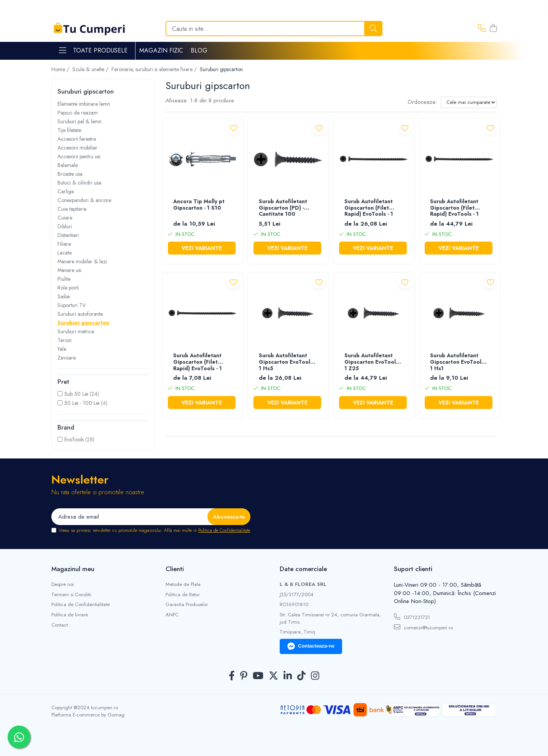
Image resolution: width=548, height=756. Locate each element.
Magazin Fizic (161, 50)
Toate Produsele (93, 51)
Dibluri (65, 226)
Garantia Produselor (187, 605)
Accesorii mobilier (77, 148)
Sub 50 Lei (76, 394)
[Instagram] (315, 676)
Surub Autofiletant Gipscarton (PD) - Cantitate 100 (283, 208)
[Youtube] (258, 676)
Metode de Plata (183, 584)
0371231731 (412, 617)
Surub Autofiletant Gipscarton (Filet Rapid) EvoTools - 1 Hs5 (369, 208)
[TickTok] (301, 676)
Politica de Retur (183, 595)
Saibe (64, 296)
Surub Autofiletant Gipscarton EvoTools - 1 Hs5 (287, 362)
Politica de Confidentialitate (224, 530)
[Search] (274, 29)
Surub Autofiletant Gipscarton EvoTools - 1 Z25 (373, 362)
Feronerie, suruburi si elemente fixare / (155, 69)
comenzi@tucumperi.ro (423, 627)
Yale (62, 349)
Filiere (64, 244)
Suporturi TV (72, 305)
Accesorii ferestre (77, 139)
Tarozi (65, 340)
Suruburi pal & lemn (80, 121)
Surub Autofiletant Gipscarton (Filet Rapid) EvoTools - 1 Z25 (454, 208)
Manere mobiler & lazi (82, 261)
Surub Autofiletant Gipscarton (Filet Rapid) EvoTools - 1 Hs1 (198, 362)
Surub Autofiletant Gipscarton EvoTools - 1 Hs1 (459, 362)
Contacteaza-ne (311, 646)
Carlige (66, 191)
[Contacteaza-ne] (482, 29)
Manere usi (69, 270)
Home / (61, 69)
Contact (60, 625)
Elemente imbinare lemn (84, 104)
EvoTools (74, 439)
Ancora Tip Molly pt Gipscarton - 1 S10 (199, 205)
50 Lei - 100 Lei (82, 403)
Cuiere (65, 218)
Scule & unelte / (91, 69)
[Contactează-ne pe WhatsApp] (19, 737)
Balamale (68, 165)
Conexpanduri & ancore (84, 200)
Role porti (68, 288)
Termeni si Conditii (71, 595)
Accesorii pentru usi (79, 156)
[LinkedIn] (288, 676)
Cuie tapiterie (72, 209)
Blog (199, 50)
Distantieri (68, 235)
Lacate (65, 253)
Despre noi (63, 584)
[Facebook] (232, 676)
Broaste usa (70, 174)
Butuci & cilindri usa (79, 183)
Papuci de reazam (78, 113)
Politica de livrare (70, 615)
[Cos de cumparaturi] (493, 29)
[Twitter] (273, 676)
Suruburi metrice (76, 331)
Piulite (64, 279)
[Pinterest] (244, 676)
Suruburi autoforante (80, 314)
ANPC (172, 615)
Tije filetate (69, 130)
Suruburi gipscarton (83, 323)
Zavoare (67, 358)
